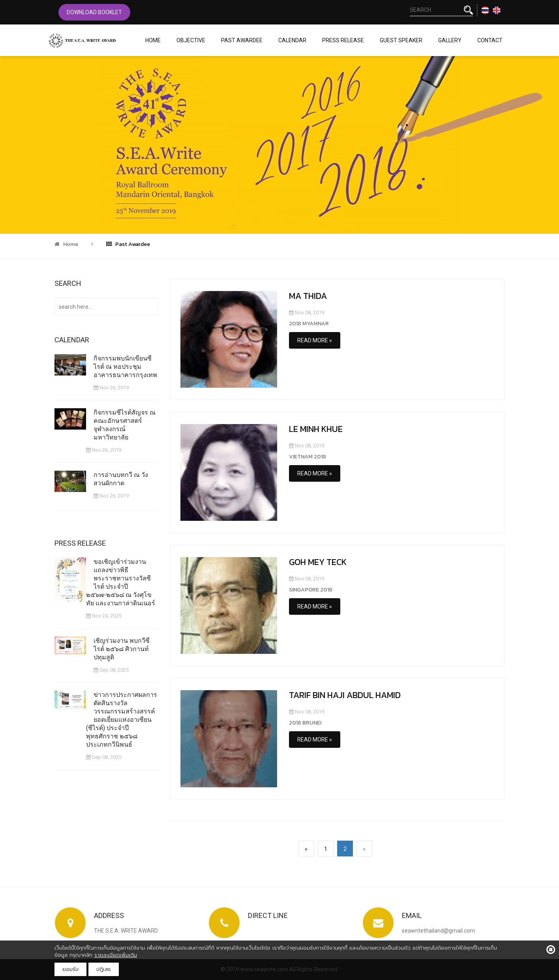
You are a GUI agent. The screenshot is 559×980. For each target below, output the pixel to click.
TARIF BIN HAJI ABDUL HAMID (345, 695)
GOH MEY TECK (318, 562)
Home (153, 40)
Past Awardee (242, 40)
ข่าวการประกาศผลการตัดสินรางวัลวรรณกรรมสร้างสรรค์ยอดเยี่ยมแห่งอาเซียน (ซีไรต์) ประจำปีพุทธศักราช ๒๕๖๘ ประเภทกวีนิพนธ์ (122, 719)
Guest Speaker (401, 40)
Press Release (343, 40)
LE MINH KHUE (316, 429)
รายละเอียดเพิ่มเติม (116, 955)
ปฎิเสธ (104, 969)
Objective (191, 40)
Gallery (450, 40)
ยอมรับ (70, 969)
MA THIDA (308, 296)
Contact (490, 40)
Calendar (292, 40)
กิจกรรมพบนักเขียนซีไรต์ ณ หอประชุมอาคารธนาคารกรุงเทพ (126, 367)
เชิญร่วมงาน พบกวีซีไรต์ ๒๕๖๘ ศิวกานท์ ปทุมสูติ (122, 649)
